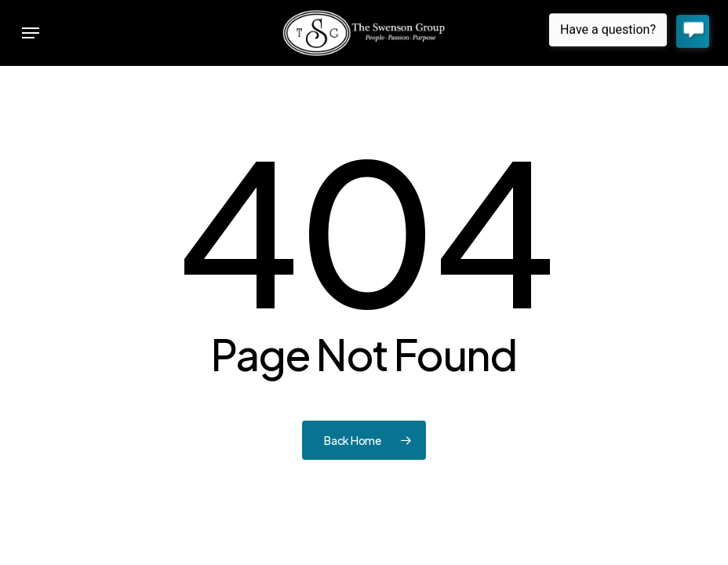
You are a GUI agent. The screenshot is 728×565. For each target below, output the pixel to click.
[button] (31, 33)
